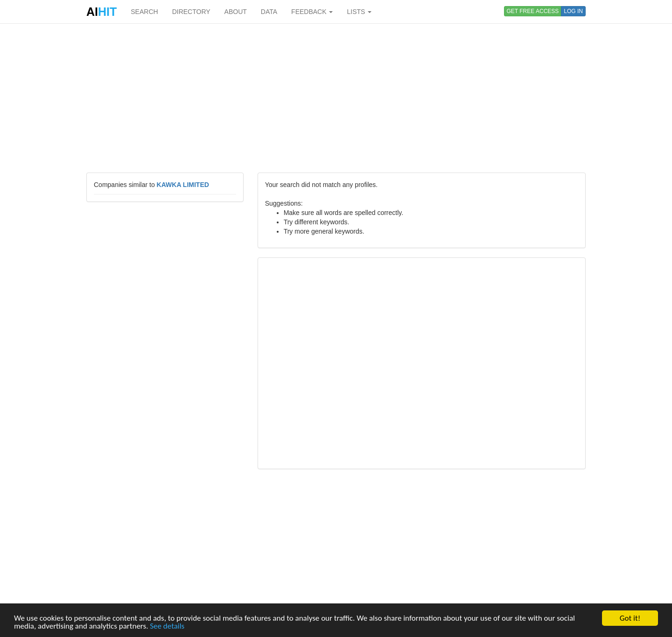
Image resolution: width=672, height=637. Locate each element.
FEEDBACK (312, 12)
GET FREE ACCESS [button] (533, 11)
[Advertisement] (336, 98)
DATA (269, 12)
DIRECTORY (191, 12)
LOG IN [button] (573, 11)
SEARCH (144, 12)
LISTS (359, 12)
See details (167, 627)
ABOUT (236, 12)
